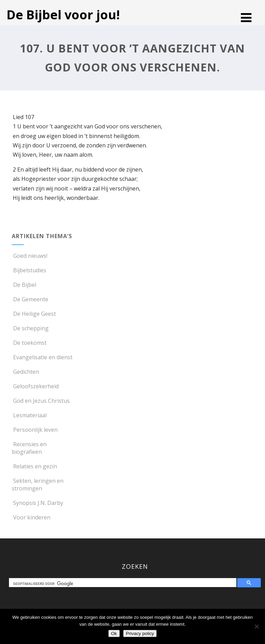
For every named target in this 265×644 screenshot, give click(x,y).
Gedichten (25, 372)
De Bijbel (24, 285)
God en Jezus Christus (41, 401)
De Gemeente (30, 299)
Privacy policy (140, 633)
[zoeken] (124, 584)
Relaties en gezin (34, 466)
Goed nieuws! (30, 256)
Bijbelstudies (29, 270)
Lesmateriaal (29, 415)
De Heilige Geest (34, 314)
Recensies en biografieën (29, 448)
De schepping (30, 328)
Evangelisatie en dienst (42, 357)
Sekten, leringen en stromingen (38, 485)
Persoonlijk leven (35, 430)
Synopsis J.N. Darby (37, 503)
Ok (114, 633)
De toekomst (29, 343)
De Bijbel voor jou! (63, 15)
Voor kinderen (31, 517)
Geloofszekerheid (35, 386)
